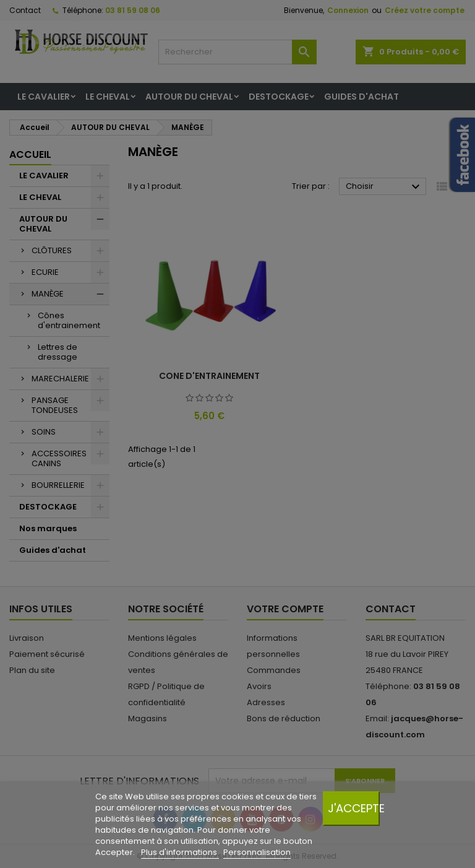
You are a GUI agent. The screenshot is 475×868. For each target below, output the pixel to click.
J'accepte (354, 808)
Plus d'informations (180, 852)
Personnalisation (257, 852)
